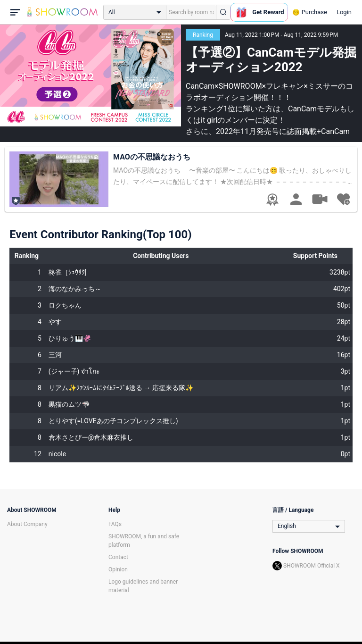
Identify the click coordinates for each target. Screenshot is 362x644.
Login (344, 12)
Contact (118, 557)
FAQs (115, 524)
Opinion (118, 569)
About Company (27, 524)
